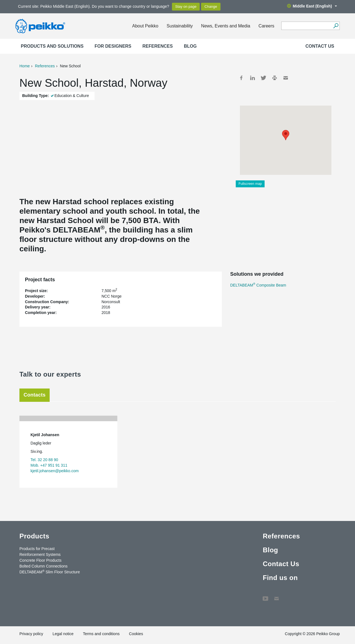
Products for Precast (37, 549)
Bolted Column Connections (44, 566)
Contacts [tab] (35, 395)
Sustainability (180, 26)
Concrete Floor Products (40, 560)
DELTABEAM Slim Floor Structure (50, 572)
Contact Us (320, 46)
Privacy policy (31, 634)
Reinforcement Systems (40, 554)
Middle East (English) (312, 6)
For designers (113, 46)
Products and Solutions (52, 46)
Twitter (263, 78)
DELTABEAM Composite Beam (258, 285)
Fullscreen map (250, 184)
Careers (266, 26)
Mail (286, 78)
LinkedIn (252, 78)
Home (25, 66)
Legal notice (63, 634)
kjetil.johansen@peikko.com (55, 471)
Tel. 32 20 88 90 (44, 460)
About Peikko (145, 26)
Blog (190, 46)
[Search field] (306, 26)
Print (275, 78)
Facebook (241, 78)
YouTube (265, 596)
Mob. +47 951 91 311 (49, 465)
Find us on (280, 578)
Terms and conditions (101, 634)
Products (34, 536)
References (158, 46)
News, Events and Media (226, 26)
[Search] (336, 26)
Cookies (136, 634)
